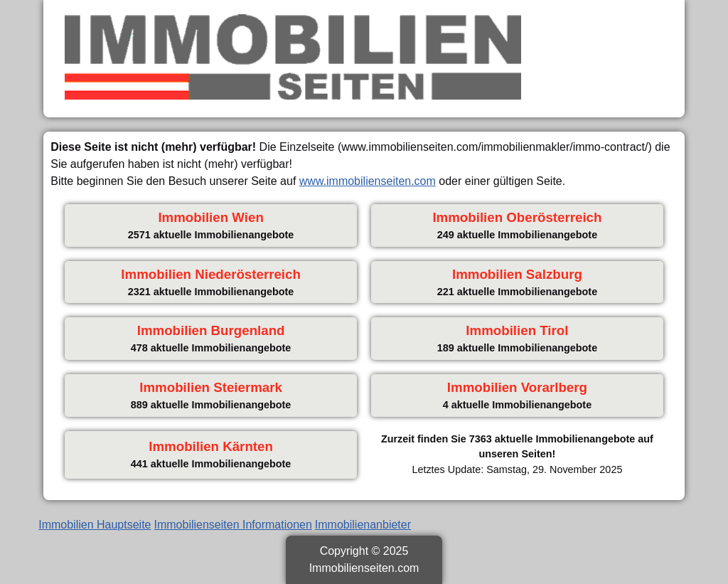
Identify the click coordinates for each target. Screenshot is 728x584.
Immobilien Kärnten (211, 446)
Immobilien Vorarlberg (517, 387)
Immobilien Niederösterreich (211, 274)
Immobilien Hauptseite (95, 525)
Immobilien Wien (210, 217)
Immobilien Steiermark (211, 387)
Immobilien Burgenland (211, 330)
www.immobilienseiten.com (368, 181)
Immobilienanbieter (363, 525)
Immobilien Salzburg (517, 274)
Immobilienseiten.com (364, 568)
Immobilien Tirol (517, 330)
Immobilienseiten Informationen (233, 525)
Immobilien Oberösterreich (517, 217)
